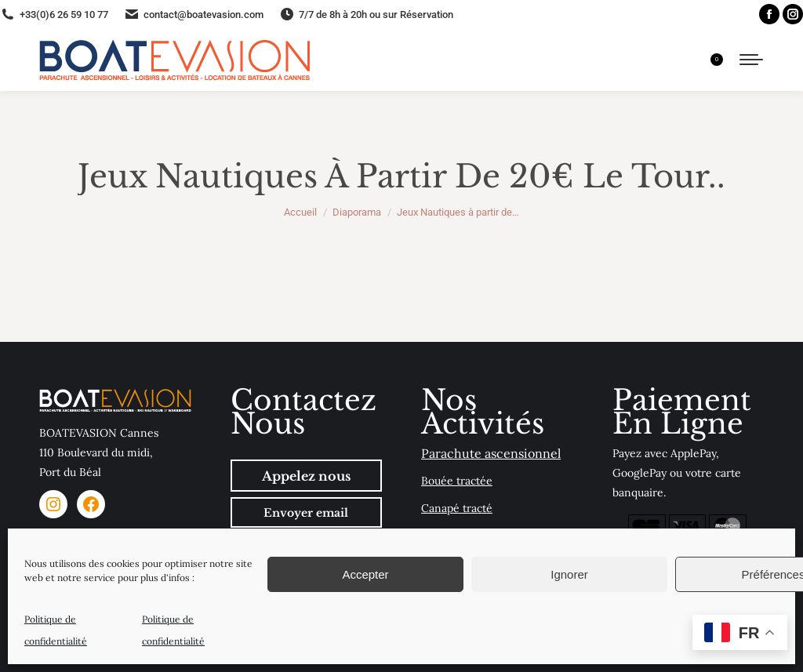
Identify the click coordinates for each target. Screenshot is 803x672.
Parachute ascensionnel (491, 453)
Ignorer (569, 574)
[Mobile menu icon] (751, 60)
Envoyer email (306, 513)
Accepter (365, 574)
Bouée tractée (457, 481)
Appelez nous (306, 476)
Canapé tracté (457, 508)
